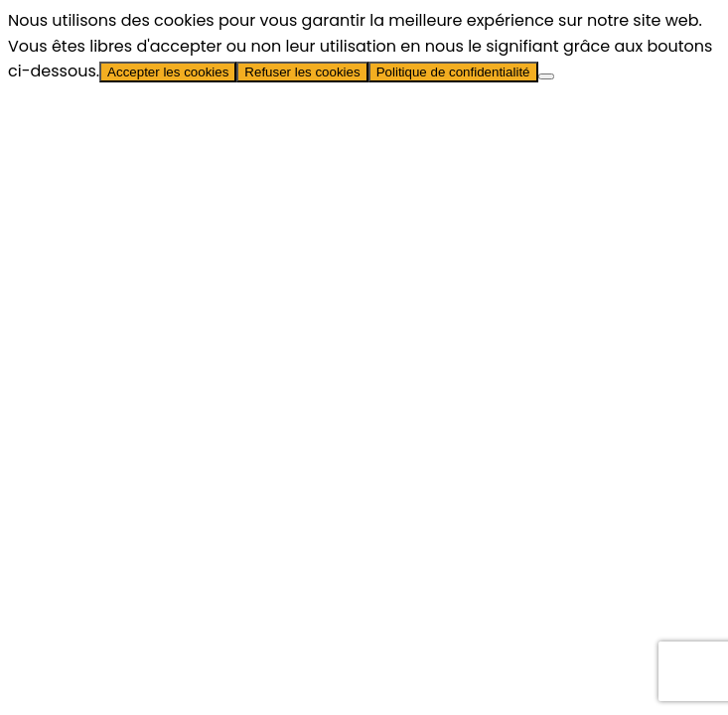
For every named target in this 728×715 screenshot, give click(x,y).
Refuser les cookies (302, 72)
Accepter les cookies (168, 72)
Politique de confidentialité (453, 72)
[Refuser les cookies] (546, 76)
